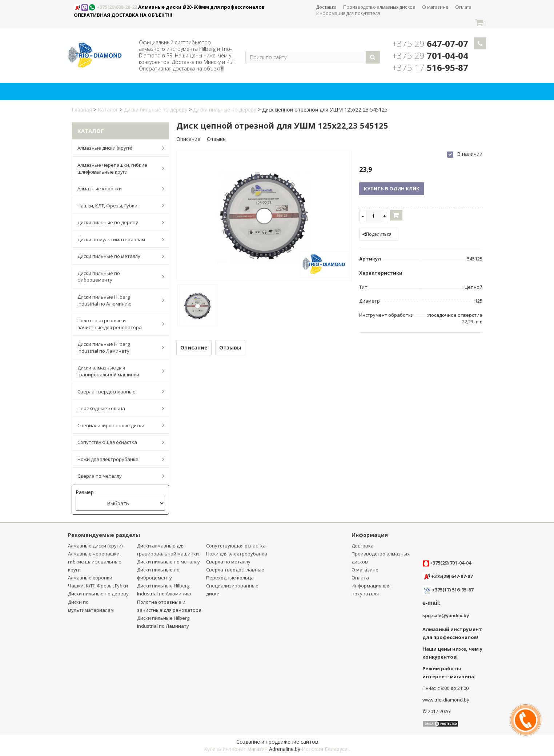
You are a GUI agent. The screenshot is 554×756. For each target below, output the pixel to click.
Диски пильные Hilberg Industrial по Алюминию (117, 300)
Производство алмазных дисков (379, 7)
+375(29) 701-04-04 (447, 563)
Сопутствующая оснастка (117, 442)
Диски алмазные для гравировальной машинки (117, 371)
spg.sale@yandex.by (446, 616)
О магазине (435, 7)
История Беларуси (325, 749)
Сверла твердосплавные (117, 391)
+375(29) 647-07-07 (447, 576)
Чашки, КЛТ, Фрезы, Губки (117, 205)
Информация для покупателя (348, 13)
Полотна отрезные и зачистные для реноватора (117, 324)
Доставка (326, 7)
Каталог (108, 110)
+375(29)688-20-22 (106, 7)
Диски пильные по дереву (156, 110)
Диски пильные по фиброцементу (117, 277)
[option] (264, 216)
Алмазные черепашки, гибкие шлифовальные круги (117, 168)
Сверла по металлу (117, 476)
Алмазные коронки (117, 189)
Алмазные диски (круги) (117, 148)
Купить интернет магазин (236, 749)
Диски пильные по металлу (117, 256)
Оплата (463, 7)
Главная (82, 110)
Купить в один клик (392, 189)
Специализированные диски (117, 425)
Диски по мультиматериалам (117, 239)
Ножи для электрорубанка (117, 459)
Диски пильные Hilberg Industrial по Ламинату (117, 347)
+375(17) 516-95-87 (453, 590)
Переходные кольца (117, 408)
